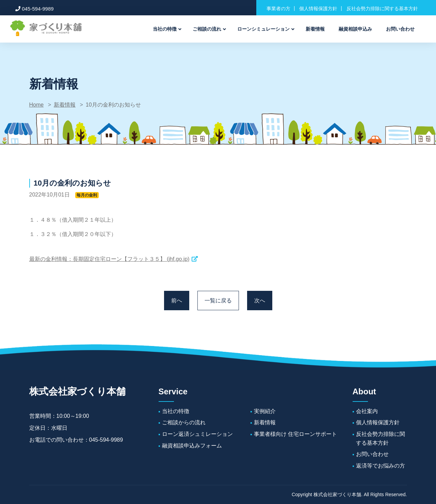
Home (37, 105)
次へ (260, 301)
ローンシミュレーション (263, 29)
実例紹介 (265, 411)
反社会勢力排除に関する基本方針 (382, 9)
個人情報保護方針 (318, 9)
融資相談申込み (355, 29)
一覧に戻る (218, 301)
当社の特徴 (165, 29)
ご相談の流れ (207, 29)
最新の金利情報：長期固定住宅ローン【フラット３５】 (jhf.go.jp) (109, 259)
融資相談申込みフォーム (192, 446)
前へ (177, 301)
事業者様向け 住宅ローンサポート (295, 434)
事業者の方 (278, 9)
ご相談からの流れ (184, 422)
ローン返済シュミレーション (197, 434)
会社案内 (367, 411)
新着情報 (315, 29)
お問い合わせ (400, 29)
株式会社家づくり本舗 (77, 391)
